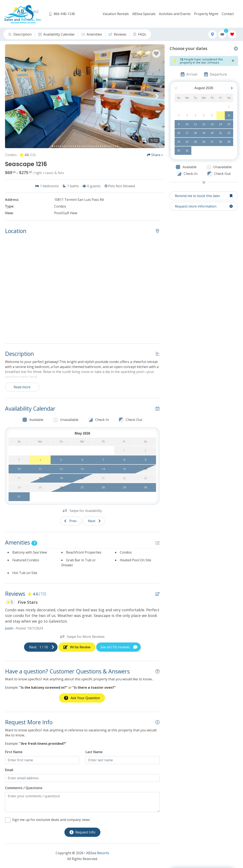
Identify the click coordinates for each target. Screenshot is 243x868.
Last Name (94, 752)
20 (212, 133)
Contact (228, 14)
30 (179, 151)
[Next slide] (94, 521)
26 (204, 142)
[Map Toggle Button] (212, 34)
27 (212, 142)
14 (221, 124)
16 (179, 133)
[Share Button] (155, 155)
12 (204, 124)
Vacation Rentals (116, 14)
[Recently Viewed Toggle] (222, 34)
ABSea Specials (144, 14)
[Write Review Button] (77, 647)
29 (229, 142)
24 (187, 142)
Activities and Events (175, 14)
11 (195, 124)
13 (212, 124)
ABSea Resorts (98, 853)
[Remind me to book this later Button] (204, 196)
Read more (22, 387)
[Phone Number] (62, 14)
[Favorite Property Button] (156, 54)
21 (221, 133)
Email (9, 770)
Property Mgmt (206, 14)
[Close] (233, 60)
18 (195, 133)
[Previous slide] (71, 521)
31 (187, 151)
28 (221, 142)
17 (187, 133)
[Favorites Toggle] (232, 34)
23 (179, 142)
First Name (14, 752)
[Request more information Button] (204, 206)
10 (187, 124)
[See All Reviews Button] (118, 647)
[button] (13, 96)
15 (229, 124)
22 (229, 133)
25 (195, 142)
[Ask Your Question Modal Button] (82, 698)
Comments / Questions (24, 788)
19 (204, 133)
